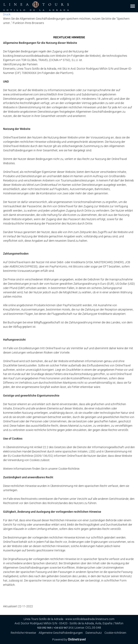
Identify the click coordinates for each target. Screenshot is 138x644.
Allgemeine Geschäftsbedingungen (61, 633)
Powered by (69, 639)
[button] (133, 6)
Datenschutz (94, 633)
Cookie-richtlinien (115, 633)
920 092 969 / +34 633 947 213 (55, 628)
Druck (7, 14)
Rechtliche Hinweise (23, 633)
